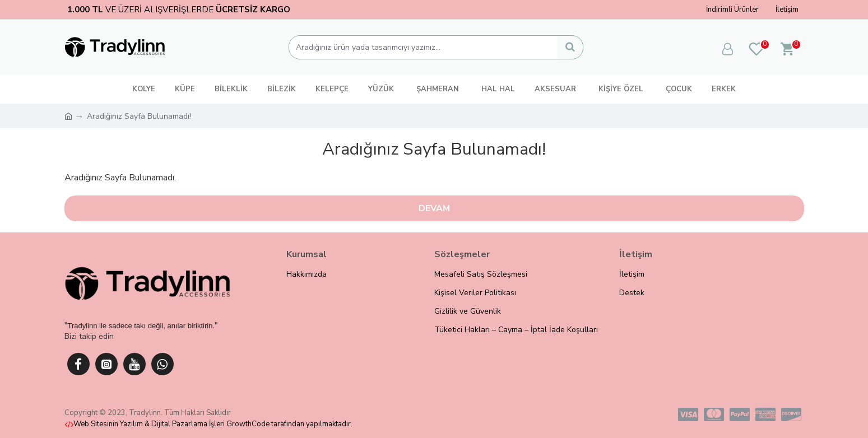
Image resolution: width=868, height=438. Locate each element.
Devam (434, 208)
